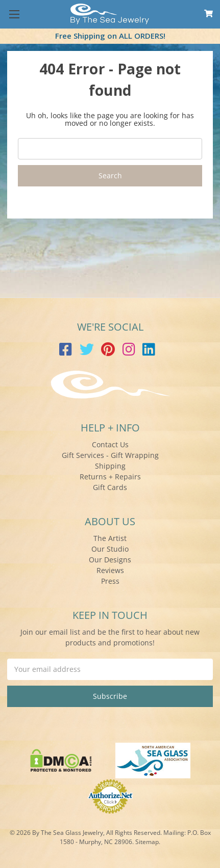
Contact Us (110, 444)
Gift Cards (110, 487)
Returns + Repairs (110, 477)
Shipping (110, 466)
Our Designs (110, 560)
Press (110, 581)
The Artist (110, 538)
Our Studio (110, 549)
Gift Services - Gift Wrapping (110, 455)
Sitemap (147, 842)
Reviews (110, 570)
